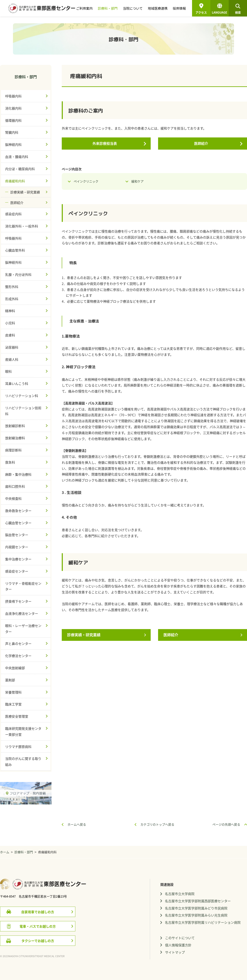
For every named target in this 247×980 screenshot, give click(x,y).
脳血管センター (17, 535)
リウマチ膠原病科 (18, 747)
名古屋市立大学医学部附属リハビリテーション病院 (203, 922)
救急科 (10, 462)
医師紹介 (201, 143)
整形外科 (12, 287)
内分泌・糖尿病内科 (20, 169)
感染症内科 (13, 214)
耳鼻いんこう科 (17, 383)
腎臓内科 (12, 132)
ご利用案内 (84, 8)
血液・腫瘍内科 (17, 157)
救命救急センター (18, 511)
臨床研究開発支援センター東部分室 (23, 731)
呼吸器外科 (13, 238)
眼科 (8, 371)
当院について (133, 8)
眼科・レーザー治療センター (23, 629)
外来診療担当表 (105, 143)
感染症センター (17, 571)
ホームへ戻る (77, 824)
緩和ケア (137, 181)
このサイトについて (180, 938)
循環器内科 (13, 120)
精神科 (10, 311)
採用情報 (179, 8)
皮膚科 (10, 335)
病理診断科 (13, 450)
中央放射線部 (15, 668)
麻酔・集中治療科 (18, 474)
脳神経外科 (13, 262)
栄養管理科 (13, 692)
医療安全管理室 (17, 716)
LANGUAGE (220, 9)
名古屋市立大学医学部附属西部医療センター (198, 901)
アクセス (201, 12)
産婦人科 (12, 359)
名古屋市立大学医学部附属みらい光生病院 (196, 915)
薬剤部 (10, 680)
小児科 (10, 323)
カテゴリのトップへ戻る (157, 824)
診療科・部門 (108, 8)
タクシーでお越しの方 (38, 941)
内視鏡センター (17, 547)
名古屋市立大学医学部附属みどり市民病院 (196, 908)
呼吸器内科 (13, 96)
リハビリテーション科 (22, 396)
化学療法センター (18, 656)
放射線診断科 (15, 426)
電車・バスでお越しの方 (38, 926)
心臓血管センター (18, 523)
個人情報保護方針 (178, 945)
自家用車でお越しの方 (38, 912)
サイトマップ (175, 952)
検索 (238, 9)
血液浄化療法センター (22, 613)
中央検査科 (13, 498)
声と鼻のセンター (18, 644)
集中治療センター (18, 559)
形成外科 (12, 299)
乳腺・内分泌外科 (18, 274)
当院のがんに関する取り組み (23, 761)
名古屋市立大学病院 (180, 894)
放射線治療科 (15, 438)
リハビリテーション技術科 (23, 411)
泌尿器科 (12, 347)
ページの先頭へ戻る (226, 824)
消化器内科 (13, 108)
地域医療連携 (158, 8)
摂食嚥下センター (18, 601)
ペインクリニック (86, 181)
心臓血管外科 (15, 250)
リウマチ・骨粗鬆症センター (23, 586)
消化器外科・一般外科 (22, 226)
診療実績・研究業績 (84, 635)
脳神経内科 (13, 144)
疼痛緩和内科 (15, 181)
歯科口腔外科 (15, 486)
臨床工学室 (13, 704)
